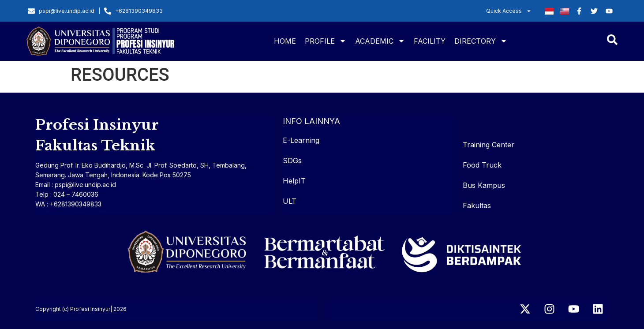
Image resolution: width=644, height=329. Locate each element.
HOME (285, 41)
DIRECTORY (481, 41)
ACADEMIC (380, 41)
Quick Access (509, 11)
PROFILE (326, 41)
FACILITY (430, 41)
